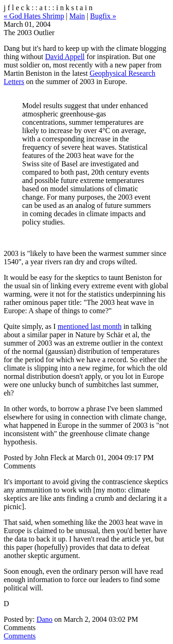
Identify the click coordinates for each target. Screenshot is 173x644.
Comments (20, 636)
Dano (45, 619)
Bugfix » (103, 16)
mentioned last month (90, 326)
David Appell (65, 57)
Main (77, 16)
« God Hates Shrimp (34, 16)
